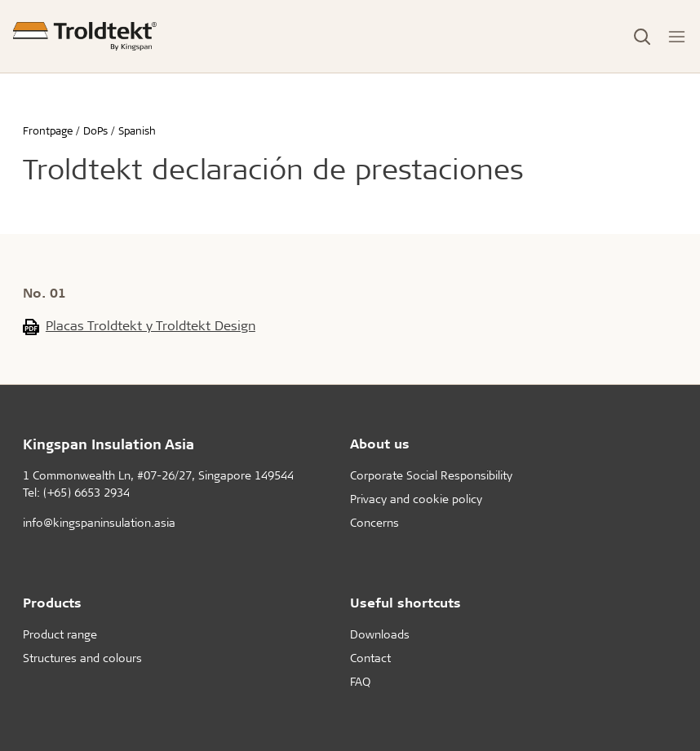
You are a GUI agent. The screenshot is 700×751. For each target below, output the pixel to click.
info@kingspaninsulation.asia (99, 522)
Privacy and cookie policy (416, 499)
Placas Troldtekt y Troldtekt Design (151, 325)
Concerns (374, 522)
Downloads (380, 634)
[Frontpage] (85, 36)
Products (52, 602)
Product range (60, 634)
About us (380, 443)
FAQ (360, 681)
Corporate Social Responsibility (431, 475)
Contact (370, 658)
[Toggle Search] (642, 37)
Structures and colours (82, 658)
